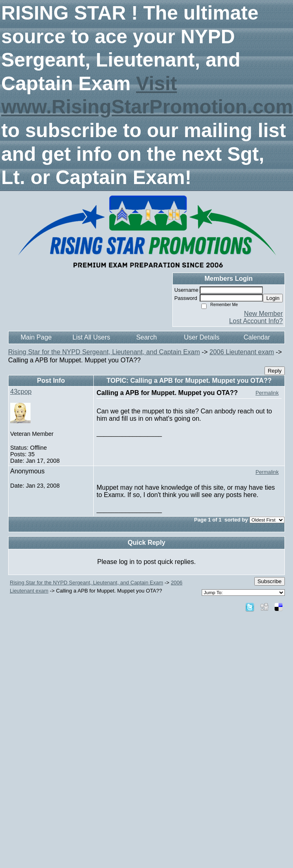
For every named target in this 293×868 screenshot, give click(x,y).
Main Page (36, 337)
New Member (263, 314)
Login (273, 298)
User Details (202, 337)
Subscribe (270, 581)
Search (146, 337)
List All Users (91, 337)
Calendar (257, 337)
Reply (275, 371)
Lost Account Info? (256, 321)
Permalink (267, 393)
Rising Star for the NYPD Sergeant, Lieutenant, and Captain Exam (104, 352)
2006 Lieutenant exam (242, 352)
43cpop (21, 392)
